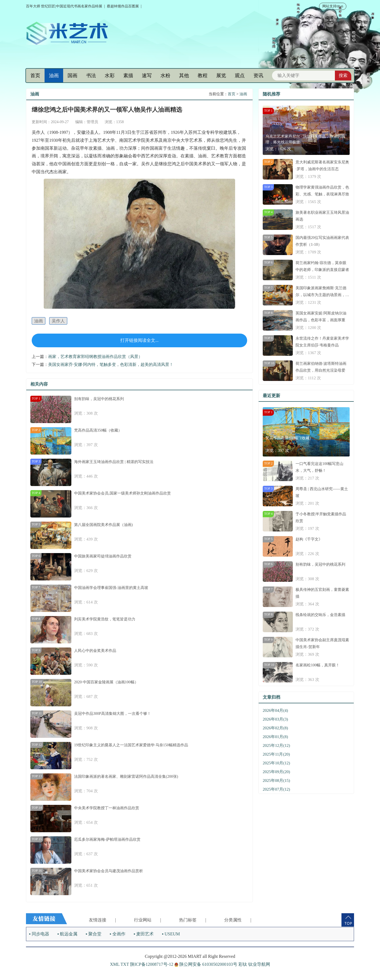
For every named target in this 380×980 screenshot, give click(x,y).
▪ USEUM (171, 934)
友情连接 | (102, 920)
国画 (72, 76)
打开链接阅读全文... (139, 340)
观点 (240, 76)
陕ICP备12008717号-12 (152, 964)
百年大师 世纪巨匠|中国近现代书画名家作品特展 (64, 6)
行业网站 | (147, 920)
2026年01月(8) (275, 737)
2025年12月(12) (276, 745)
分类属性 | (238, 920)
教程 (203, 76)
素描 (128, 76)
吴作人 (58, 321)
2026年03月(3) (275, 719)
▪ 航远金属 (68, 934)
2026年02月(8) (275, 728)
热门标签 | (193, 920)
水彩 (110, 76)
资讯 (258, 76)
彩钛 (243, 964)
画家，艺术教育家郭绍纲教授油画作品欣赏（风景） (95, 357)
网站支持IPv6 (333, 6)
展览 (221, 76)
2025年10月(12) (276, 763)
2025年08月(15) (276, 780)
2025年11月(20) (276, 754)
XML (115, 964)
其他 (184, 76)
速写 (147, 76)
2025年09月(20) (276, 772)
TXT (125, 964)
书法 (91, 76)
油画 (54, 76)
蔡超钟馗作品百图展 (123, 6)
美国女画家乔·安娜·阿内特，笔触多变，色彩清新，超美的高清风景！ (111, 365)
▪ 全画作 (118, 934)
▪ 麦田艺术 (144, 934)
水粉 (165, 76)
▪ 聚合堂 (93, 934)
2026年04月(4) (275, 710)
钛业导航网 (259, 964)
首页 (35, 76)
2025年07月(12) (276, 789)
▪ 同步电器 (39, 934)
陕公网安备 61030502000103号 (206, 964)
